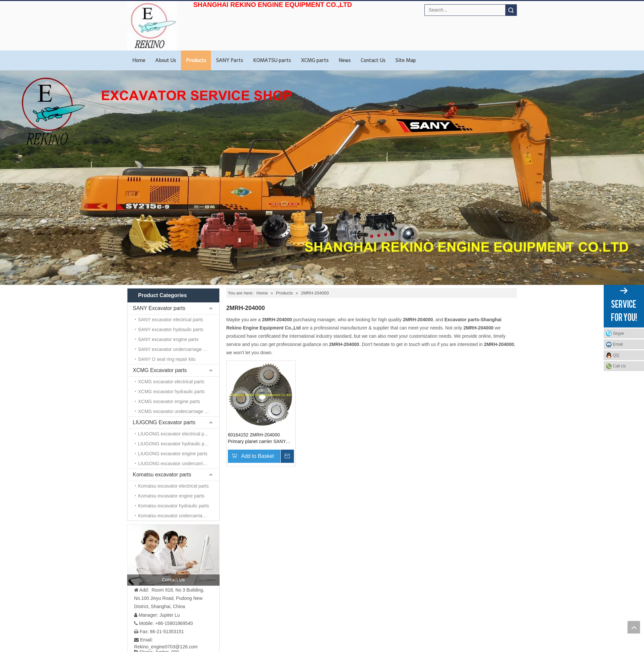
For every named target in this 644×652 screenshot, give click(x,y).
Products (196, 60)
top (634, 627)
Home (139, 60)
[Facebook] (132, 573)
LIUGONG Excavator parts (164, 333)
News (345, 60)
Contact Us (373, 60)
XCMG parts (315, 60)
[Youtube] (173, 573)
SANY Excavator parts (159, 308)
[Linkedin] (152, 573)
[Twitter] (162, 573)
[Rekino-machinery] (430, 495)
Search (511, 10)
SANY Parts (230, 60)
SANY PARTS (373, 558)
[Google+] (142, 573)
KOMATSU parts (272, 60)
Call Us (619, 366)
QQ (616, 355)
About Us (166, 60)
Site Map (406, 60)
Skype (618, 333)
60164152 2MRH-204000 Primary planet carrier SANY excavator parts (257, 438)
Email (618, 344)
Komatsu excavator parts (162, 345)
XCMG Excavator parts (160, 320)
